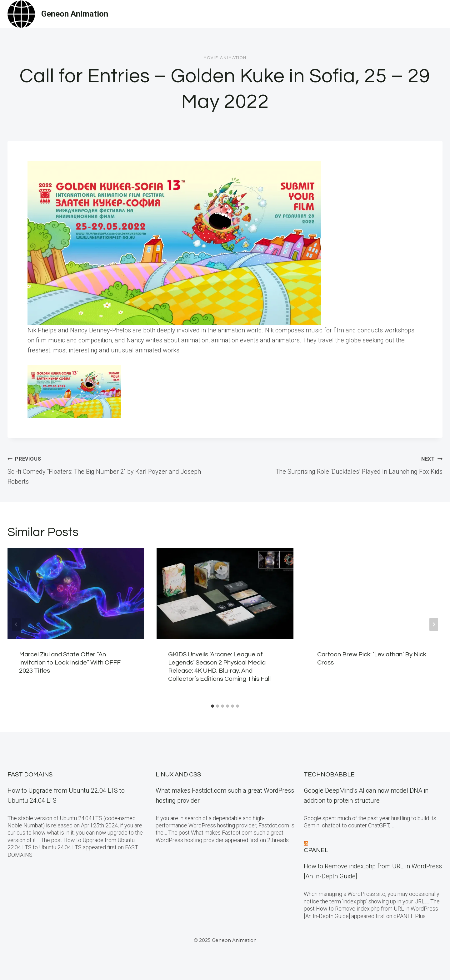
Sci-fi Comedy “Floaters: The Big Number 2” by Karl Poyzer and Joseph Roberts (113, 469)
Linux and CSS (178, 775)
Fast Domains (30, 775)
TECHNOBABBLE (329, 775)
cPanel (316, 850)
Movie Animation (225, 58)
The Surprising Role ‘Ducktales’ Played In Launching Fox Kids (337, 464)
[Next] (434, 624)
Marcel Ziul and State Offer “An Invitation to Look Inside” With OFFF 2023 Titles (70, 663)
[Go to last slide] (16, 624)
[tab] (212, 706)
